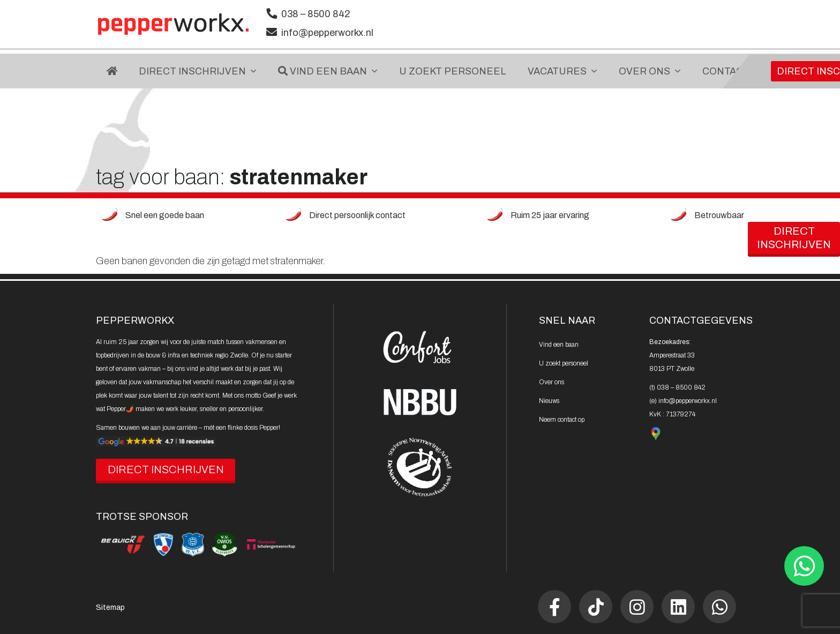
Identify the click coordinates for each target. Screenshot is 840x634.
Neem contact (562, 420)
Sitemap (110, 607)
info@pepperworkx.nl (327, 33)
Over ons (552, 382)
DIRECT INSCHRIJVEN (166, 469)
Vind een (559, 345)
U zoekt (564, 363)
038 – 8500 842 (316, 14)
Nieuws (549, 401)
